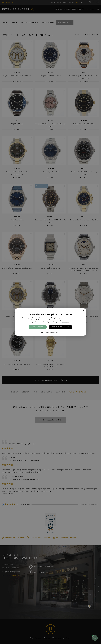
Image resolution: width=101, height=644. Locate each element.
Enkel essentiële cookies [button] (60, 327)
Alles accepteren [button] (38, 327)
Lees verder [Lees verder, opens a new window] (66, 322)
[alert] (50, 322)
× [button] (84, 311)
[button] (51, 332)
